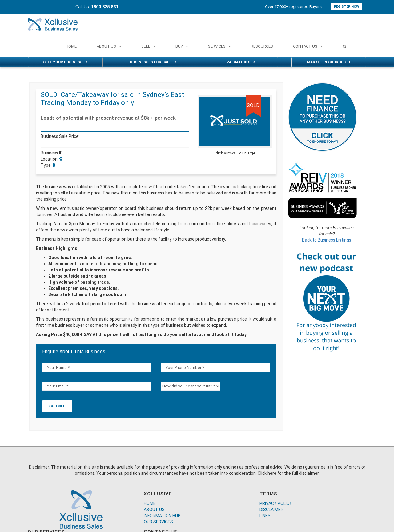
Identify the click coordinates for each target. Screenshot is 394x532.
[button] (266, 101)
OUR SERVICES (158, 522)
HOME (150, 503)
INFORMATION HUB (162, 516)
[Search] (344, 46)
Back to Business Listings (327, 240)
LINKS (265, 516)
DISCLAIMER (271, 510)
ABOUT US (154, 510)
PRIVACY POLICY (276, 503)
